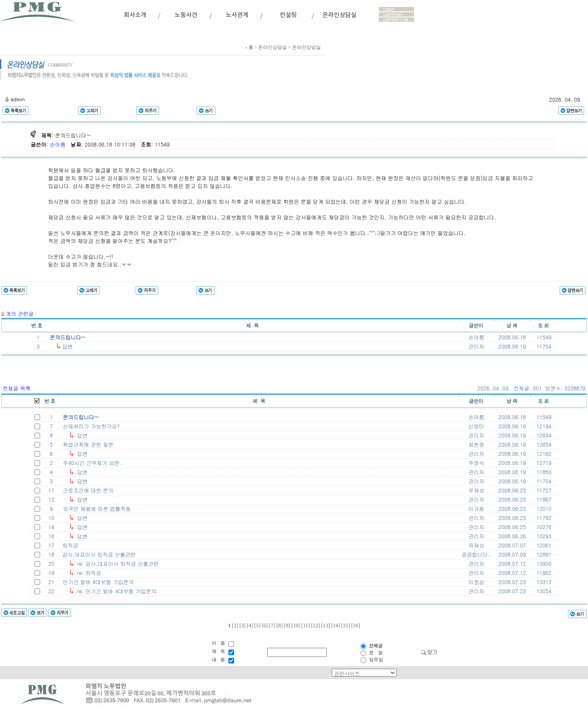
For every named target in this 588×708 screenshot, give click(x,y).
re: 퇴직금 (87, 573)
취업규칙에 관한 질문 (86, 444)
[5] (257, 626)
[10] (296, 626)
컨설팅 (288, 15)
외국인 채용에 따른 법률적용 (95, 508)
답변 (67, 346)
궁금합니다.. (476, 554)
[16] (356, 626)
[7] (272, 626)
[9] (287, 626)
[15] (346, 626)
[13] (326, 626)
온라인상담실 (340, 15)
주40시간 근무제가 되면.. (91, 463)
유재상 (476, 545)
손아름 (58, 144)
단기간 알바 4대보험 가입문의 (97, 582)
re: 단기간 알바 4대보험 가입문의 (115, 591)
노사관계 (237, 15)
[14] (336, 626)
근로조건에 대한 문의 (86, 490)
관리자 (476, 435)
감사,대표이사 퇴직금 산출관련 (97, 554)
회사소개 (135, 15)
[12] (316, 626)
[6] (265, 626)
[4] (250, 626)
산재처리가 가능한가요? (90, 426)
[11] (306, 626)
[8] (279, 626)
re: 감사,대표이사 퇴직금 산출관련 (116, 563)
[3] (242, 626)
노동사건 (186, 15)
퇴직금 (68, 545)
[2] (235, 626)
